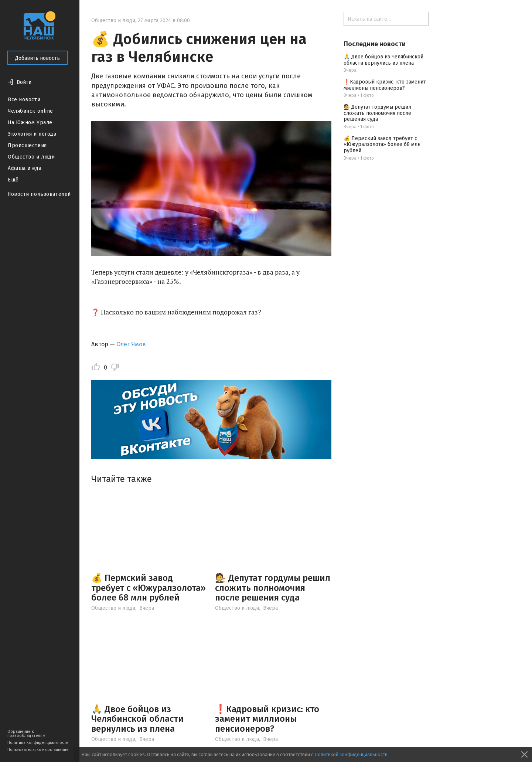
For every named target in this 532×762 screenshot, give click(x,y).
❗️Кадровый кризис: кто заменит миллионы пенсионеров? (267, 719)
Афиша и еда (25, 168)
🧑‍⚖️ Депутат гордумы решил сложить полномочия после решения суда (273, 588)
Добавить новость (37, 58)
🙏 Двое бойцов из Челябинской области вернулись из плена (137, 719)
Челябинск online (30, 111)
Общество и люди (31, 157)
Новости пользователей (39, 194)
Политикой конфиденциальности (351, 754)
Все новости (24, 100)
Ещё (13, 180)
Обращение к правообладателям (26, 734)
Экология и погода (32, 134)
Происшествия (27, 145)
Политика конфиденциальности (38, 743)
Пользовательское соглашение (38, 750)
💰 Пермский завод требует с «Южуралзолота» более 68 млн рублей (149, 588)
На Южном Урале (30, 123)
